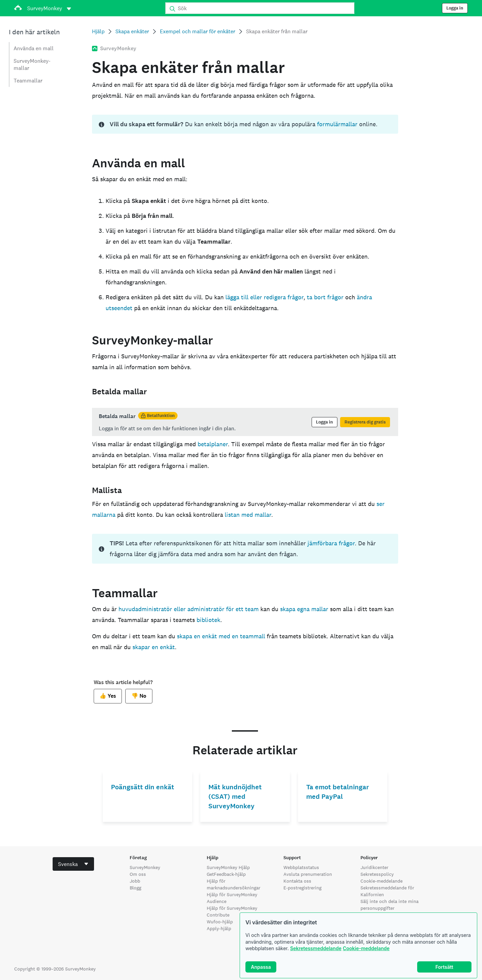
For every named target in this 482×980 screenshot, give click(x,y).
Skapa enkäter (132, 31)
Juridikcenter (374, 867)
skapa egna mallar (304, 609)
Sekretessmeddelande (316, 948)
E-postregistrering (302, 888)
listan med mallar (248, 515)
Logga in (455, 8)
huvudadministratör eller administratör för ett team (189, 609)
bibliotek (208, 620)
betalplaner (213, 444)
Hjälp (98, 31)
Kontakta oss (297, 881)
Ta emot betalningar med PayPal (338, 792)
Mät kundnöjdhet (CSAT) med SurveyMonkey (235, 797)
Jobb (135, 881)
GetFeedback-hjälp (226, 874)
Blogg (135, 888)
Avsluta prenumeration (308, 874)
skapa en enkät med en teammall (221, 636)
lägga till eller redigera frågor (264, 297)
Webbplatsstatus (301, 867)
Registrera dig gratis (365, 422)
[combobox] (73, 864)
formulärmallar (337, 124)
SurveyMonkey (145, 867)
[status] (245, 124)
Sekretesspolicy (377, 874)
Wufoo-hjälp (220, 922)
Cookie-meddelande (366, 948)
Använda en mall (34, 48)
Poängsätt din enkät (143, 787)
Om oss (138, 874)
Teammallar (28, 81)
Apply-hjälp (219, 928)
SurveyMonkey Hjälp (228, 867)
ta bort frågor (325, 297)
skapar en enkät (154, 647)
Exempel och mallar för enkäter (198, 31)
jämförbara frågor (331, 543)
